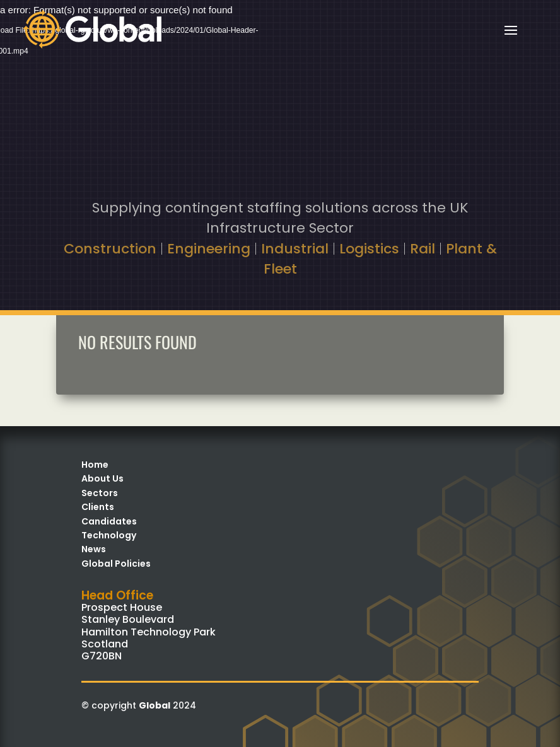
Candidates (109, 521)
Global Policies (116, 564)
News (94, 549)
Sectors (100, 493)
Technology (109, 535)
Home (95, 465)
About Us (102, 478)
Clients (98, 507)
